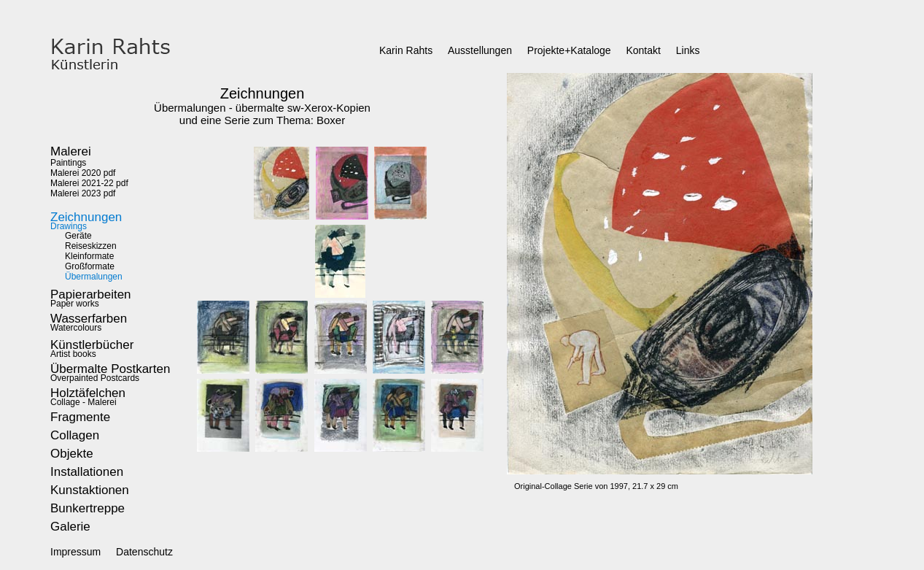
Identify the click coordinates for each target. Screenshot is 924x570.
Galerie (70, 527)
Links (688, 50)
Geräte (78, 236)
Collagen (75, 435)
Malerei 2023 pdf (83, 193)
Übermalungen (94, 277)
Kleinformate (89, 256)
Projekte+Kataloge (569, 50)
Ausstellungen (480, 50)
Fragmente (80, 417)
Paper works (91, 300)
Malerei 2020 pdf (83, 173)
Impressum (75, 552)
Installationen (87, 472)
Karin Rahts (406, 50)
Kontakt (643, 50)
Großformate (90, 266)
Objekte (72, 454)
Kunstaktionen (90, 490)
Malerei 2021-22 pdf (89, 183)
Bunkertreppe (88, 508)
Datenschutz (144, 552)
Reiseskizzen (91, 246)
